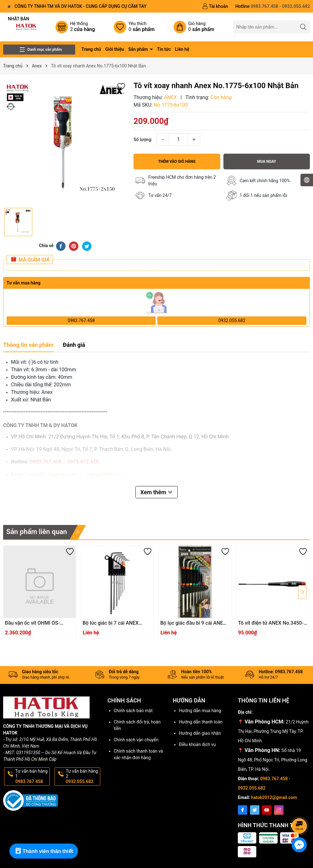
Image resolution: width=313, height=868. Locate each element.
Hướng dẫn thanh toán (201, 722)
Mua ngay (266, 161)
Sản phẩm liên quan (37, 532)
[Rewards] (44, 851)
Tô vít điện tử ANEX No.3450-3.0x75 (271, 623)
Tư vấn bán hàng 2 (82, 776)
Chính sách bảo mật (133, 711)
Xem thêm (156, 492)
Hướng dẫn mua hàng (200, 711)
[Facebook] (243, 810)
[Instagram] (279, 810)
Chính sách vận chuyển (136, 740)
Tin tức (164, 49)
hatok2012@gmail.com (274, 797)
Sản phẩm (138, 49)
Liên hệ (182, 49)
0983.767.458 (81, 320)
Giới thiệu (115, 49)
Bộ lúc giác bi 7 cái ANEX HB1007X (111, 623)
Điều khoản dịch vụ (197, 744)
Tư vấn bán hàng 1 (32, 776)
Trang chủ (91, 49)
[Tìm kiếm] (303, 27)
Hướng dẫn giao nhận (200, 733)
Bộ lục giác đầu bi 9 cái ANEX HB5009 (193, 623)
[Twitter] (255, 810)
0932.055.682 (232, 320)
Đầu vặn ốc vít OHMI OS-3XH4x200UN (32, 623)
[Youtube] (267, 810)
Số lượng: (143, 140)
